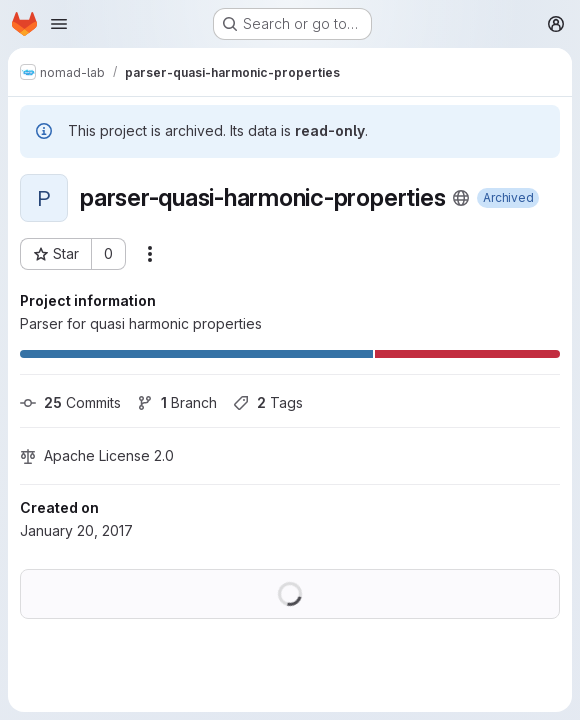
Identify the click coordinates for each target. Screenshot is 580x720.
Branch (177, 402)
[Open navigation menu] (59, 24)
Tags (268, 402)
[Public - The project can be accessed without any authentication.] (461, 198)
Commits (70, 402)
